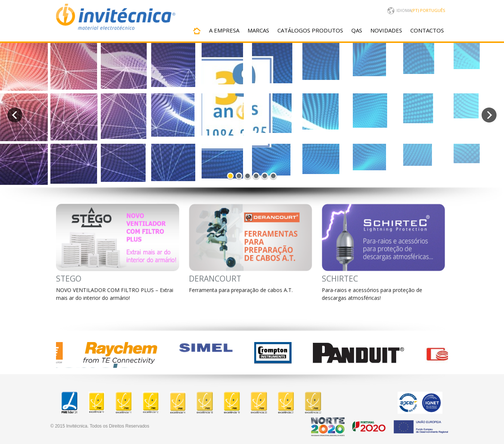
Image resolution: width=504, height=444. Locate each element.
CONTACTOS (427, 30)
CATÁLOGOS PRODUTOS (310, 30)
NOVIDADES (386, 30)
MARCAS (258, 30)
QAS (357, 30)
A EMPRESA (224, 30)
